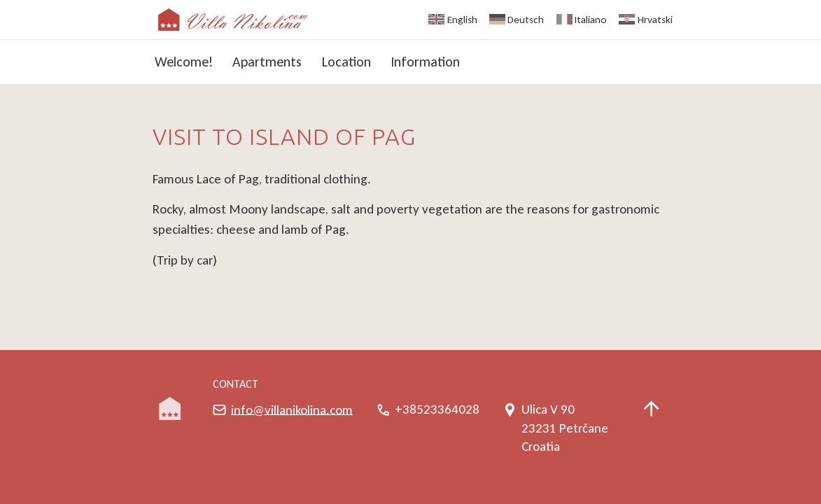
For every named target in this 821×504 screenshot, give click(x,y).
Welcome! (184, 62)
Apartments (267, 62)
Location (346, 62)
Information (425, 62)
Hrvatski (655, 20)
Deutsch (526, 20)
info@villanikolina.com (292, 409)
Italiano (591, 20)
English (462, 20)
